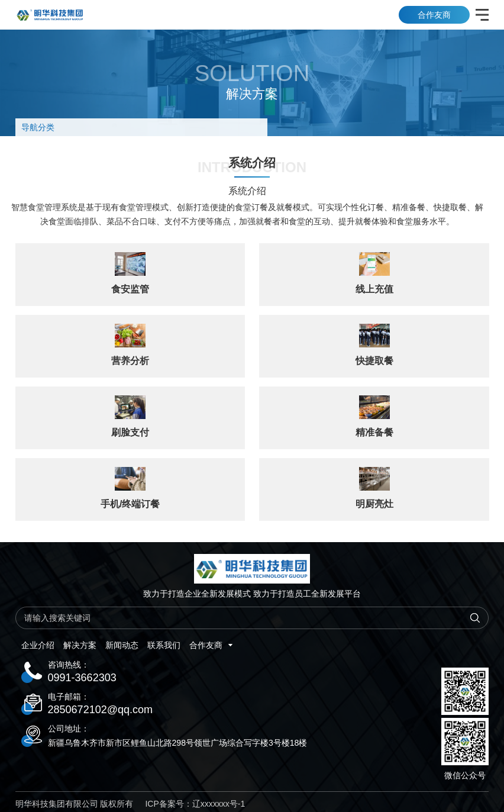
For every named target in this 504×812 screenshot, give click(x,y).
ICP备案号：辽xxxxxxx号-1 (195, 804)
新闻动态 (122, 645)
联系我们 (164, 645)
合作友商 (434, 15)
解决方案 (80, 645)
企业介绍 (38, 645)
